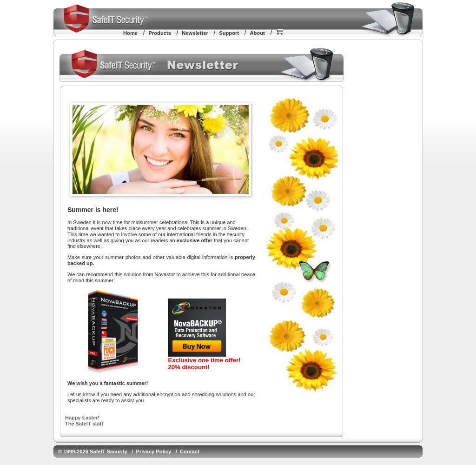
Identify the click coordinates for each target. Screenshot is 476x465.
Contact (190, 452)
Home (130, 33)
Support (229, 33)
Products (160, 33)
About (257, 33)
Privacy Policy (153, 452)
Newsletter (195, 33)
